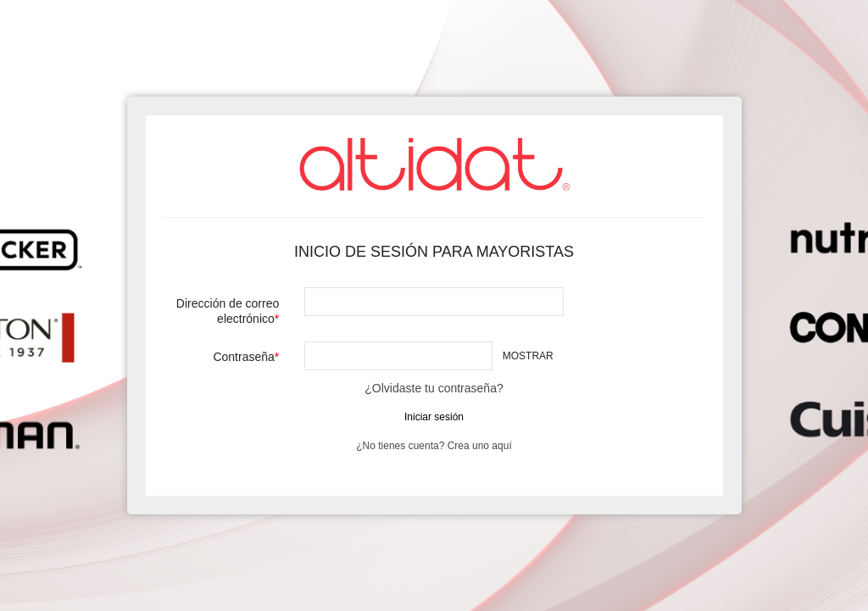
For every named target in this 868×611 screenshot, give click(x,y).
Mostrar (528, 356)
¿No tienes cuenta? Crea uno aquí (434, 446)
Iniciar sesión (434, 417)
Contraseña (243, 357)
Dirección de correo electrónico (228, 311)
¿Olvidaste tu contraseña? (434, 388)
